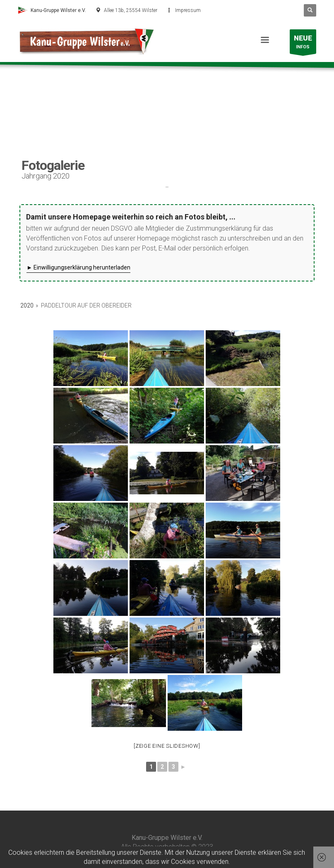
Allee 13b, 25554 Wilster (131, 10)
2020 (27, 305)
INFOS (303, 44)
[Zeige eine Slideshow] (167, 746)
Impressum (188, 10)
